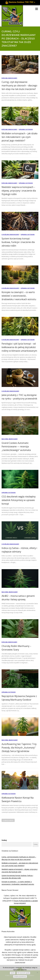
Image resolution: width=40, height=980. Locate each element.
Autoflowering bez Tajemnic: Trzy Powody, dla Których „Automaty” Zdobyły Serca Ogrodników (19, 747)
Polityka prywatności (20, 976)
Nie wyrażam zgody (23, 973)
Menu (36, 9)
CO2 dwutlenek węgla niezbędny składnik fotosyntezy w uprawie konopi (19, 500)
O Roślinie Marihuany (10, 234)
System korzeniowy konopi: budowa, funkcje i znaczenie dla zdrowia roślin (18, 242)
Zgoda (13, 973)
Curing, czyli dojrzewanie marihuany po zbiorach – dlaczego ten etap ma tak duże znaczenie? (19, 85)
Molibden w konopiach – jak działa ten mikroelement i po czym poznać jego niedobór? (19, 137)
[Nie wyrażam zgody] (37, 972)
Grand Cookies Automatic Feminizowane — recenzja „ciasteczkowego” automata (16, 446)
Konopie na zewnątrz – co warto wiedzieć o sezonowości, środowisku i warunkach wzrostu (19, 296)
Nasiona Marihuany (10, 439)
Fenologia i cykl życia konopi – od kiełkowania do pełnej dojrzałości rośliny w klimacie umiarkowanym (19, 347)
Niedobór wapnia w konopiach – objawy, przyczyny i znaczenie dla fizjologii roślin (19, 191)
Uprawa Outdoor (26, 129)
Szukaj (4, 840)
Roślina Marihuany (9, 78)
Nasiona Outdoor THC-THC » (22, 2)
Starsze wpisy (8, 820)
